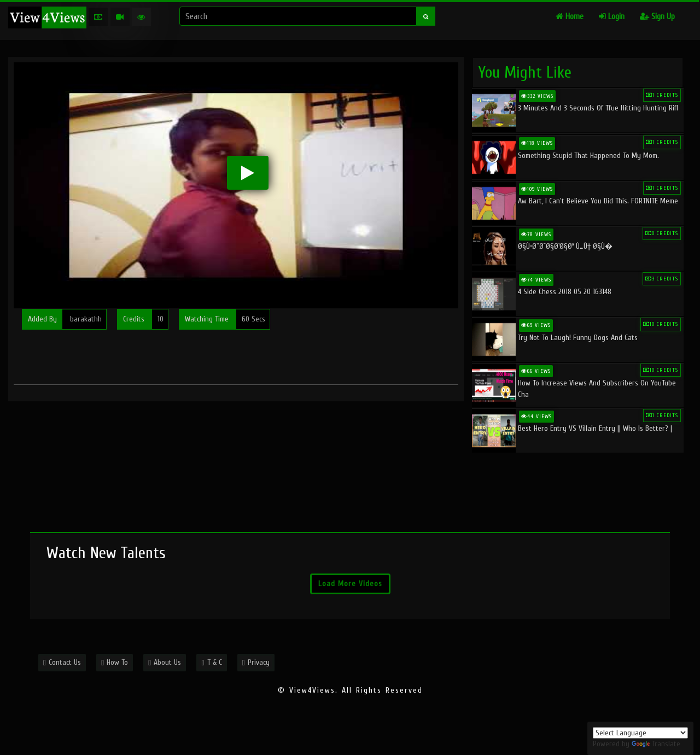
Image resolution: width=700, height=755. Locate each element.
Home (570, 17)
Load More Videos (350, 584)
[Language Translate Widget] (640, 733)
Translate (656, 744)
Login (612, 17)
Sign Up (657, 17)
